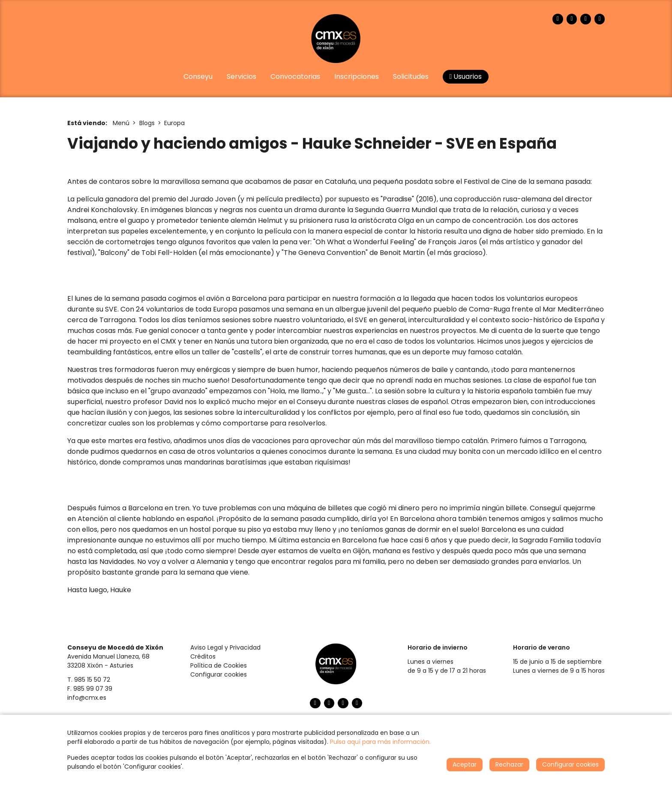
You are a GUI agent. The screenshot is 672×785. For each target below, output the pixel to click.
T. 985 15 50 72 (89, 680)
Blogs (147, 123)
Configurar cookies (219, 674)
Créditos (203, 656)
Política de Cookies (219, 665)
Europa (174, 123)
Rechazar (509, 764)
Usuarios (466, 76)
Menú (121, 123)
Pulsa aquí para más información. (380, 742)
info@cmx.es (87, 698)
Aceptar (465, 764)
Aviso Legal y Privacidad (225, 647)
